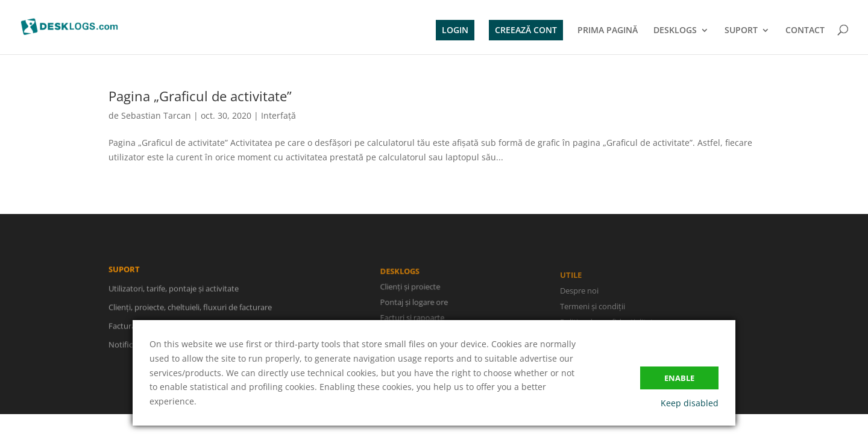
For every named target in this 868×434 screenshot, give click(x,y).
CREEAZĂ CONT (526, 30)
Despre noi (579, 292)
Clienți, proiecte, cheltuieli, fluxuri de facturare (190, 308)
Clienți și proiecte (411, 287)
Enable (679, 378)
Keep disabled (690, 403)
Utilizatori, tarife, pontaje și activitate (174, 289)
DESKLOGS (675, 31)
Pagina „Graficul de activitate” (200, 96)
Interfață (278, 115)
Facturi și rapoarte (413, 318)
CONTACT (805, 31)
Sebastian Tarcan (156, 115)
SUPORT (741, 31)
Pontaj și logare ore (415, 303)
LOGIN (455, 30)
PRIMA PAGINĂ (608, 31)
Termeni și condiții (593, 308)
